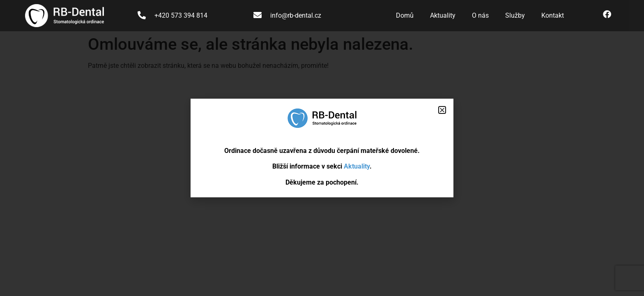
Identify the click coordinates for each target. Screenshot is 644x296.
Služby (515, 15)
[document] (322, 148)
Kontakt (553, 15)
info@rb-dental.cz (296, 15)
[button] (442, 110)
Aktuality (443, 15)
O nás (480, 15)
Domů (405, 15)
